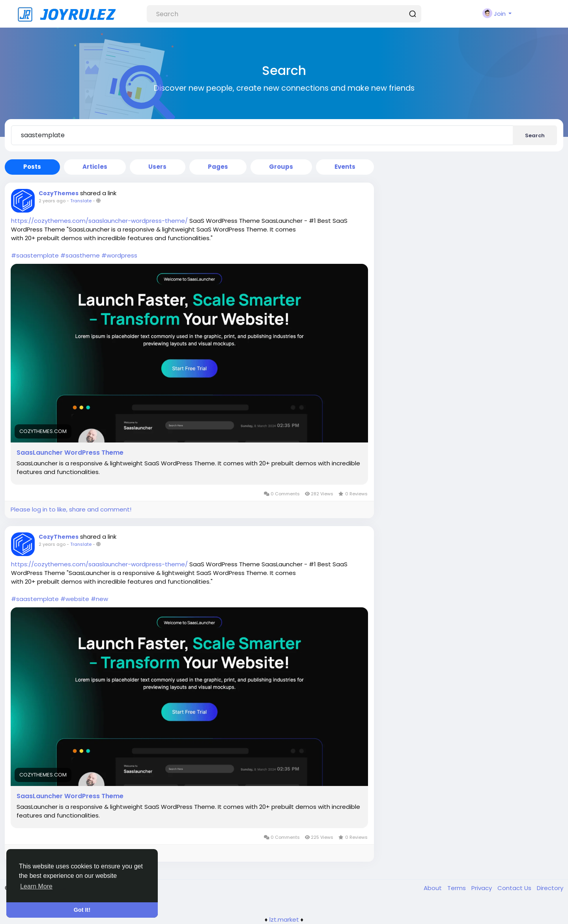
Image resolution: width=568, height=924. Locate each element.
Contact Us (515, 888)
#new (99, 599)
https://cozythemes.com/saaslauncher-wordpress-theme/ (99, 221)
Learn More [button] (36, 886)
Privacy (482, 888)
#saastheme (80, 255)
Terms (457, 888)
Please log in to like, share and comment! (71, 509)
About (433, 888)
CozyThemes (59, 193)
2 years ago (52, 201)
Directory (550, 888)
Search (535, 135)
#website (75, 599)
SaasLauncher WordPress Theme (70, 453)
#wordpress (119, 255)
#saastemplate (35, 255)
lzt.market (284, 919)
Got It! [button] (82, 910)
